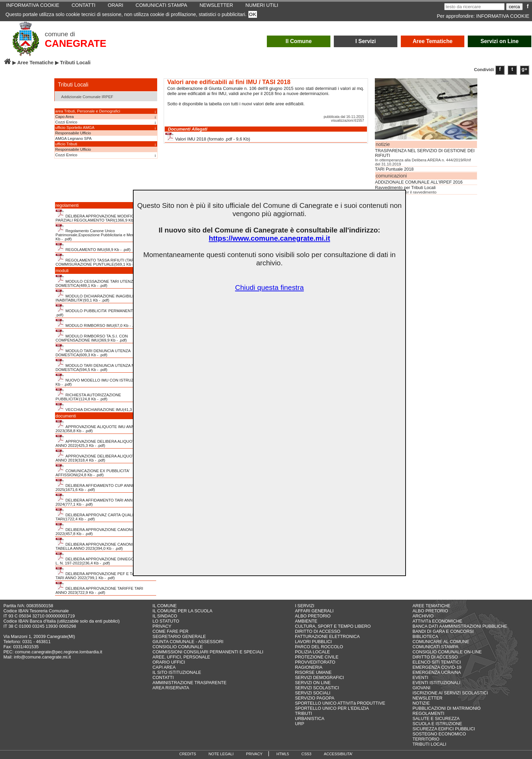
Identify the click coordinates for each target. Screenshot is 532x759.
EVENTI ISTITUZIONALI (436, 683)
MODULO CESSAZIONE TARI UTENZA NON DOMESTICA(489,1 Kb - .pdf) (101, 281)
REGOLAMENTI (428, 713)
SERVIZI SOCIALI (313, 693)
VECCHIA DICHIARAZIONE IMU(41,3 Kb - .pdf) (103, 407)
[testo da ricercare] (474, 7)
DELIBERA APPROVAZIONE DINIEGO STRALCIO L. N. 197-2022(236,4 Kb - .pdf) (105, 559)
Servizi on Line (500, 41)
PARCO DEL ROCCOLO (319, 647)
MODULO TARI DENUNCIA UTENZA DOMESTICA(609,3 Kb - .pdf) (93, 350)
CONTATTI (163, 677)
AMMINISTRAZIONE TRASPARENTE (189, 683)
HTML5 (283, 754)
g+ (525, 69)
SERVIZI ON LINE (313, 683)
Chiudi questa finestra (269, 287)
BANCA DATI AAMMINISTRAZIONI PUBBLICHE (460, 626)
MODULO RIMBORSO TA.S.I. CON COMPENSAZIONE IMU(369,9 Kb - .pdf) (92, 336)
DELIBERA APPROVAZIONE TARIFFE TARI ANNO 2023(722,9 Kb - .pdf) (99, 588)
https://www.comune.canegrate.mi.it (269, 238)
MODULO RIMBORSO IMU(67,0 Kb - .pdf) (98, 323)
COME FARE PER (170, 631)
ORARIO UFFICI (169, 662)
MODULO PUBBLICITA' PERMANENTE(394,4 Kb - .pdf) (105, 310)
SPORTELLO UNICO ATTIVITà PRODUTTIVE (340, 703)
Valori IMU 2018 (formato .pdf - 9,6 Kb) (208, 137)
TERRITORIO (426, 739)
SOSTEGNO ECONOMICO (439, 734)
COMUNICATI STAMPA (435, 647)
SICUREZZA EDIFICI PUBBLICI (444, 729)
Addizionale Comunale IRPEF (85, 96)
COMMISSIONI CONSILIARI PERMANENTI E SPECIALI (208, 652)
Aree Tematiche (433, 41)
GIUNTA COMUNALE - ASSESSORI (188, 642)
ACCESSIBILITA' (338, 754)
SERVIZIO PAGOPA (315, 698)
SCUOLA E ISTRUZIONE (437, 724)
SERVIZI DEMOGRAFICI (319, 677)
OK (253, 14)
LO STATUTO (166, 621)
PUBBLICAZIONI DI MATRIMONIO (447, 708)
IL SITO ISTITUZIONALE (177, 672)
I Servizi (366, 41)
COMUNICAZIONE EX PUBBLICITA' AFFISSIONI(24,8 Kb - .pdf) (93, 470)
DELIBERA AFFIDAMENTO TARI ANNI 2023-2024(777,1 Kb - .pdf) (100, 500)
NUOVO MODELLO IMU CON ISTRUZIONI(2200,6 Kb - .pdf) (105, 380)
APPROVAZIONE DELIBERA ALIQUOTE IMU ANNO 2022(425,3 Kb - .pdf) (101, 441)
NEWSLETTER (427, 698)
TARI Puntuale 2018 (394, 169)
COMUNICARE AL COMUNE (441, 642)
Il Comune (299, 41)
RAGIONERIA (309, 667)
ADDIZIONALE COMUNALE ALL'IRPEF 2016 (419, 182)
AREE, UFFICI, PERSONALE (181, 657)
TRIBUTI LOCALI (429, 744)
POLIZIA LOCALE (312, 652)
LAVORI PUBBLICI (313, 642)
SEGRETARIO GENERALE (179, 636)
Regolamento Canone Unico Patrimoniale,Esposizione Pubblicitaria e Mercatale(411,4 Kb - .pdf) (105, 232)
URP (299, 724)
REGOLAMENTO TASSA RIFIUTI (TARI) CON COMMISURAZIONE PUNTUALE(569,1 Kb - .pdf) (101, 260)
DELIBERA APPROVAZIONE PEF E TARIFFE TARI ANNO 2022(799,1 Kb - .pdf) (101, 573)
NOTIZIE (421, 703)
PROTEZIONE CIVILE (317, 657)
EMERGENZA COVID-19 (437, 667)
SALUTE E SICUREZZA (436, 718)
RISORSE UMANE (313, 672)
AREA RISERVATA (171, 688)
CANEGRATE (76, 43)
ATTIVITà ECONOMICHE (437, 621)
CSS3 (306, 754)
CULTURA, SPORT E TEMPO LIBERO (333, 626)
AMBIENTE (306, 621)
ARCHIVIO (423, 616)
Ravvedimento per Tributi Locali (405, 188)
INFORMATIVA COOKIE (503, 16)
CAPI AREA (164, 667)
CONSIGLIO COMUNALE (178, 647)
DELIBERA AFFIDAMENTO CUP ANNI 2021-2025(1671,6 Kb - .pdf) (100, 485)
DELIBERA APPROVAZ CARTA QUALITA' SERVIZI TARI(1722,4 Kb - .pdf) (106, 515)
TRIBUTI (303, 713)
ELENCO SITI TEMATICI (437, 662)
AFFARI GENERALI (314, 611)
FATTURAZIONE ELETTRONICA (327, 636)
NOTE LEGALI (221, 754)
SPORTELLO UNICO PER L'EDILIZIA (332, 708)
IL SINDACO (165, 616)
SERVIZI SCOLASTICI (317, 688)
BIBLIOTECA (425, 636)
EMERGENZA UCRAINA (437, 672)
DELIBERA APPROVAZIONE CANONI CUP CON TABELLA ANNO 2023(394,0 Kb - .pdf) (104, 544)
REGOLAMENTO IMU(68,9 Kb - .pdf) (93, 247)
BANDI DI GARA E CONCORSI (443, 631)
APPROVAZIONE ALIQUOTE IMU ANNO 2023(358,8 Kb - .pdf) (97, 426)
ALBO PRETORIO (313, 616)
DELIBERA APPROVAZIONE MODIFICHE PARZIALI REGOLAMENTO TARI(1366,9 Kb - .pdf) (100, 216)
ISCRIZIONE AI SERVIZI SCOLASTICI (450, 693)
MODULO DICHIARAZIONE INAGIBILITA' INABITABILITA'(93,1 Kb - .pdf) (97, 296)
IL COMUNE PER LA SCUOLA (182, 611)
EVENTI (420, 677)
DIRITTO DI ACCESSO (318, 631)
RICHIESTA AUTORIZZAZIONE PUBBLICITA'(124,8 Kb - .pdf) (88, 395)
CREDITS (188, 754)
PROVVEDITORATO (315, 662)
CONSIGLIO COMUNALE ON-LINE (447, 652)
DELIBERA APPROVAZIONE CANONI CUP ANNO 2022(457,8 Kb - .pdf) (105, 529)
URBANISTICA (310, 718)
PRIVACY (162, 626)
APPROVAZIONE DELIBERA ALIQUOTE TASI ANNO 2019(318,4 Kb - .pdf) (101, 456)
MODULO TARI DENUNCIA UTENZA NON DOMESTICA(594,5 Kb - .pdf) (98, 365)
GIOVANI (421, 688)
